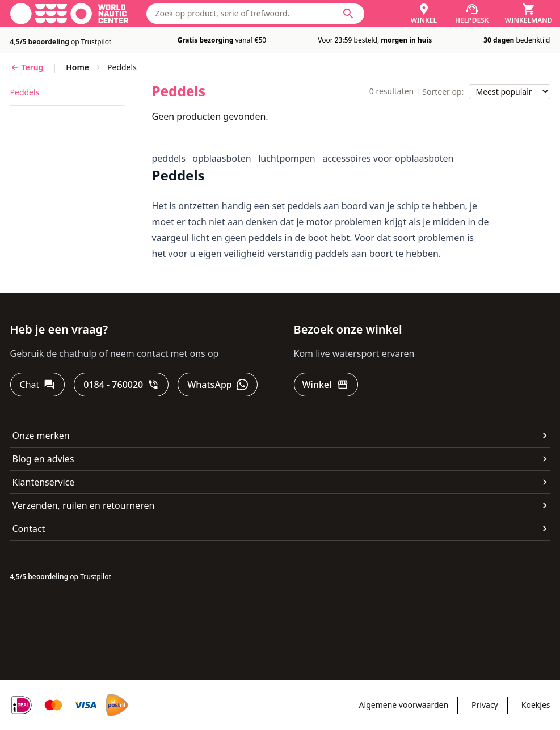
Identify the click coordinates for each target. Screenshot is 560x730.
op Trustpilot (61, 42)
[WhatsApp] (217, 385)
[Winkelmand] (529, 14)
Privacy (485, 705)
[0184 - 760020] (121, 385)
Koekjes (536, 705)
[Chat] (38, 385)
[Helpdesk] (472, 14)
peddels (25, 92)
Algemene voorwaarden (404, 705)
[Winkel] (424, 14)
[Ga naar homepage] (69, 14)
